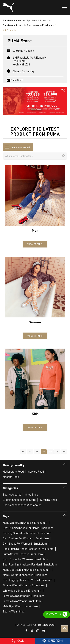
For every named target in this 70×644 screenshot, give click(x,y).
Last (64, 452)
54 (50, 452)
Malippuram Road (13, 472)
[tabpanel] (35, 99)
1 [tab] (32, 110)
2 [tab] (38, 110)
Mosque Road (11, 477)
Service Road (36, 472)
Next (57, 452)
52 (37, 452)
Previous (30, 452)
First (23, 452)
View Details (35, 244)
